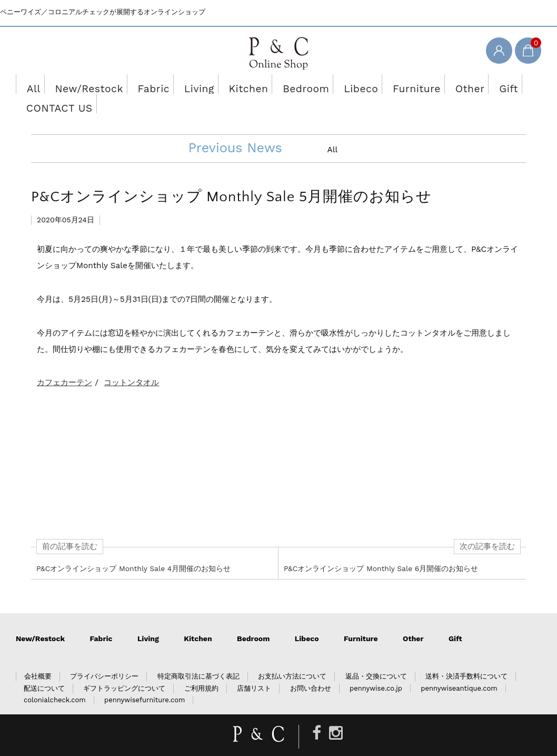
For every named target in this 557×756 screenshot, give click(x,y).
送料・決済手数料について (466, 657)
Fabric (136, 84)
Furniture (371, 84)
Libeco (322, 84)
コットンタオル (131, 363)
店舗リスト (254, 669)
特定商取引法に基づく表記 (198, 657)
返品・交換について (376, 657)
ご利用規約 (201, 669)
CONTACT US (506, 84)
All (31, 84)
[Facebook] (317, 714)
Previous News (235, 128)
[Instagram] (336, 714)
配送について (44, 669)
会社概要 (38, 657)
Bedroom (273, 84)
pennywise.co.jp (376, 669)
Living (178, 84)
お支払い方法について (292, 657)
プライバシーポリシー (104, 657)
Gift (456, 84)
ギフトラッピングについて (124, 669)
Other (419, 84)
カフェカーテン (64, 363)
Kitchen (223, 84)
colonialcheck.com (55, 680)
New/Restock (81, 84)
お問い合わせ (311, 669)
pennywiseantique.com (459, 669)
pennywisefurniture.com (145, 680)
